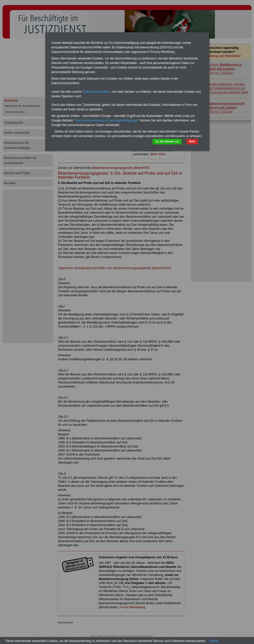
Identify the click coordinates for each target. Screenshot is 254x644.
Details (214, 641)
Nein (192, 141)
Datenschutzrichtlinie (96, 92)
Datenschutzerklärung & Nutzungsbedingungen (107, 120)
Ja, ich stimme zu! (167, 141)
